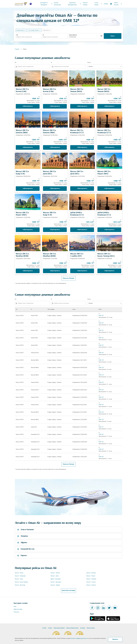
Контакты (16, 612)
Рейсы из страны (91, 628)
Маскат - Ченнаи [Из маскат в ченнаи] (55, 573)
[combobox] (28, 37)
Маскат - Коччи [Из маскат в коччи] (19, 573)
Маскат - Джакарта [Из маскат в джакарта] (56, 582)
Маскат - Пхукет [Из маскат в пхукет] (91, 576)
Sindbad (106, 4)
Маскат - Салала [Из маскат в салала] (91, 582)
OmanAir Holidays (85, 4)
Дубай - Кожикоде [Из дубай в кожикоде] (56, 579)
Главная (17, 49)
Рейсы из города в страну (72, 628)
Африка (22, 543)
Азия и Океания (25, 530)
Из (17, 35)
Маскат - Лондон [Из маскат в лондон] (55, 585)
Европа (22, 556)
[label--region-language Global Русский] (116, 4)
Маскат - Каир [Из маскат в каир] (19, 579)
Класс (89, 63)
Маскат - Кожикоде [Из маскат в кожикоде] (20, 576)
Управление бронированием (75, 4)
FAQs (15, 607)
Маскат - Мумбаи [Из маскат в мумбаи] (91, 579)
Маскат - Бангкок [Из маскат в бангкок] (91, 573)
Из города (83, 628)
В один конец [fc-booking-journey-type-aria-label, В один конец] (20, 30)
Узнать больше (99, 4)
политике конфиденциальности (79, 638)
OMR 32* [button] (71, 21)
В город (50, 628)
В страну (44, 628)
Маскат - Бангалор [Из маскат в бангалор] (20, 585)
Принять (115, 639)
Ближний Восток (25, 549)
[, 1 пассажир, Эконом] (33, 30)
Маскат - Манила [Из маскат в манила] (91, 585)
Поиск (113, 36)
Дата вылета (73, 35)
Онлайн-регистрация (57, 4)
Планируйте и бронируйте (47, 4)
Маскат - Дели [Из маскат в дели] (55, 576)
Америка (22, 536)
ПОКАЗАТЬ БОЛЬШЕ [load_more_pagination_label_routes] (68, 591)
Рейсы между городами (59, 628)
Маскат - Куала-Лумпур (21, 582)
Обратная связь (18, 609)
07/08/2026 (73, 37)
